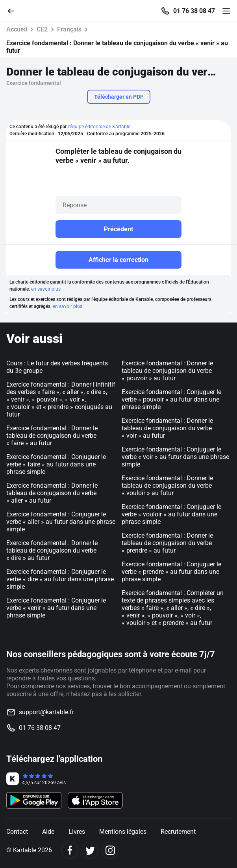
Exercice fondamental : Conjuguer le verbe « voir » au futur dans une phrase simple (175, 457)
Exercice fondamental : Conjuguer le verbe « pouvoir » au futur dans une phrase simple (171, 399)
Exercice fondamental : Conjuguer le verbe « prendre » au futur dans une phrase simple (171, 572)
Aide (48, 832)
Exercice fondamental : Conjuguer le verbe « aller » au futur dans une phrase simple (61, 522)
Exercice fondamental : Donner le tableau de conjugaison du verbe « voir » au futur (167, 428)
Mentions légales (123, 832)
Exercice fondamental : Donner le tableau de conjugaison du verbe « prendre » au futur (167, 543)
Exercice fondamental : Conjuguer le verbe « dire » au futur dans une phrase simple (60, 579)
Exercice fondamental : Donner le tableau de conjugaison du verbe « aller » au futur (52, 493)
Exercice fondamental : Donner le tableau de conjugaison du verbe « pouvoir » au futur (167, 371)
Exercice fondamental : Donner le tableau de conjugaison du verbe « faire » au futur (52, 436)
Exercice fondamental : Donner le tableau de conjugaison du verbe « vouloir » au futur (167, 486)
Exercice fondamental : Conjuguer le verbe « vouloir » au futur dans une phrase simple (171, 514)
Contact (17, 832)
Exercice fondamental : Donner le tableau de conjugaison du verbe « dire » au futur (52, 550)
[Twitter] (90, 850)
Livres (77, 832)
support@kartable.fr (46, 712)
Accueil (17, 29)
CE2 (42, 29)
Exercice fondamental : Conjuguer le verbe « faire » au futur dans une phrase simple (56, 464)
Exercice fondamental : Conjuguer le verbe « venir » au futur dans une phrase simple (56, 608)
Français (69, 29)
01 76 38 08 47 (194, 11)
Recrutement (178, 832)
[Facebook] (70, 850)
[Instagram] (110, 850)
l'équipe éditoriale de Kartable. (100, 127)
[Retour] (14, 10)
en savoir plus (46, 289)
